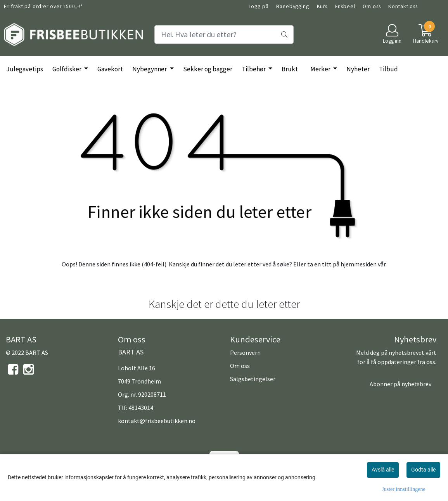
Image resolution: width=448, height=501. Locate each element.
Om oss (372, 6)
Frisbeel (345, 6)
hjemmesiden (359, 264)
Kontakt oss (403, 6)
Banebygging (292, 6)
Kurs (322, 6)
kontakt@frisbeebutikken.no (157, 421)
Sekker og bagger (208, 69)
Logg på (259, 6)
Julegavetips (25, 69)
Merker (321, 69)
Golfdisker (67, 69)
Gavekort (110, 69)
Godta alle (423, 470)
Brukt (290, 69)
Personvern (245, 352)
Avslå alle (383, 470)
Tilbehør (254, 69)
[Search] (224, 35)
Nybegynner (150, 69)
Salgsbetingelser (253, 379)
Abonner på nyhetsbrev (400, 384)
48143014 (141, 408)
